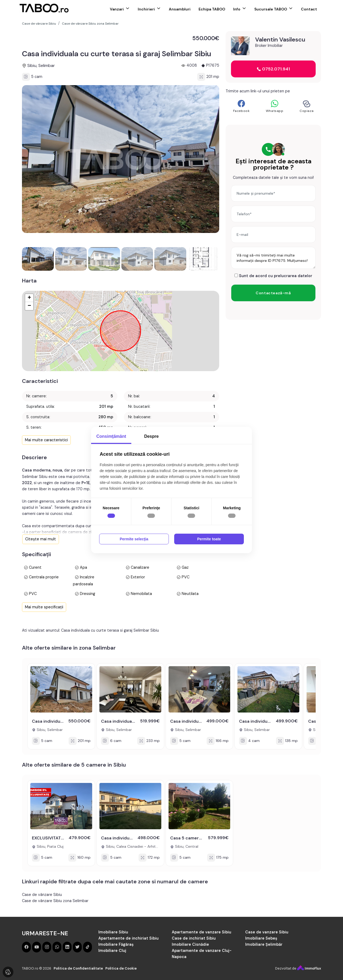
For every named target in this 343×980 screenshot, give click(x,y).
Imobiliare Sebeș (261, 938)
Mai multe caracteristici (46, 440)
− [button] (29, 306)
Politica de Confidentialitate (78, 968)
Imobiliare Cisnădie (190, 944)
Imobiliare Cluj (112, 951)
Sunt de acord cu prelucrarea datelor (273, 276)
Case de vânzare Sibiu (42, 895)
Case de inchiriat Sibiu (194, 938)
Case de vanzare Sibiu (267, 932)
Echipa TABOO (212, 9)
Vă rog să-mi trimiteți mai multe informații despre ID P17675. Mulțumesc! (273, 258)
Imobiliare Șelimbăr (264, 944)
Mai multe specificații (44, 607)
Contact (309, 9)
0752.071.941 (273, 69)
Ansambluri (180, 9)
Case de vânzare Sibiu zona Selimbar (55, 901)
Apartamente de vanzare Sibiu (202, 932)
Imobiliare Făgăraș (116, 944)
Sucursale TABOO (271, 9)
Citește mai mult (41, 539)
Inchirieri (146, 9)
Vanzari (117, 9)
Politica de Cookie (121, 968)
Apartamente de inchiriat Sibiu (128, 938)
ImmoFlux (309, 968)
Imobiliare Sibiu (113, 932)
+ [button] (29, 298)
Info (237, 9)
